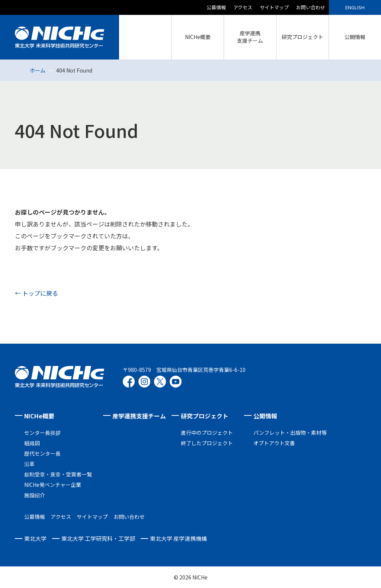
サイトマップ (274, 7)
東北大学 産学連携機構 (178, 538)
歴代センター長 (42, 453)
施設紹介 (35, 495)
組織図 (32, 443)
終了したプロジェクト (207, 443)
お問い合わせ (311, 7)
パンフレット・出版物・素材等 (290, 433)
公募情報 (216, 7)
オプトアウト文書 (274, 443)
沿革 (29, 464)
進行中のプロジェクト (207, 433)
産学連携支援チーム (139, 416)
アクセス (243, 7)
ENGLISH (355, 7)
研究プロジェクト (205, 416)
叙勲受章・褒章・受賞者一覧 (58, 474)
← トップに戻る (36, 293)
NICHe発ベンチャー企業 (53, 485)
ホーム (38, 70)
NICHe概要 (39, 416)
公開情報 (265, 416)
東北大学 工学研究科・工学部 (98, 538)
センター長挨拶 (42, 433)
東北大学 (35, 538)
